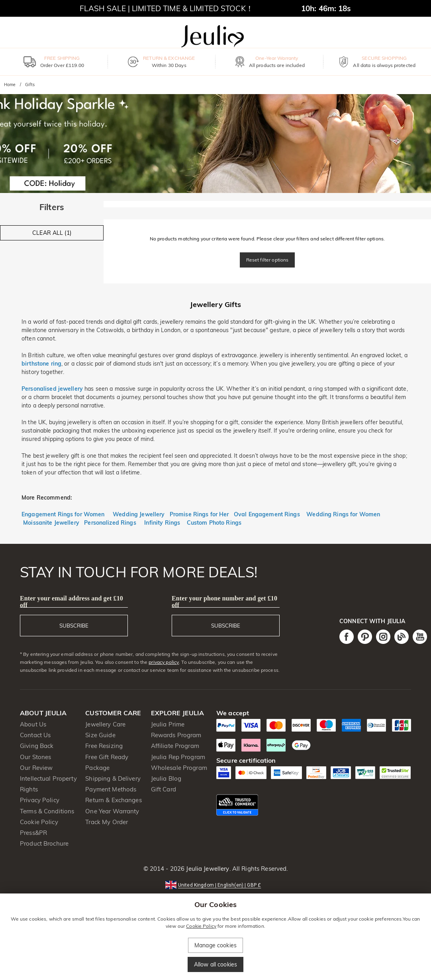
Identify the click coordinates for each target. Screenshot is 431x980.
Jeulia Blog (166, 778)
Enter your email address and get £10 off (72, 602)
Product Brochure (44, 843)
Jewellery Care (105, 724)
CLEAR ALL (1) (52, 233)
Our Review (36, 768)
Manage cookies (215, 945)
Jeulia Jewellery (207, 869)
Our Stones (35, 757)
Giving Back (37, 746)
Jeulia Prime (168, 724)
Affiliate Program (175, 746)
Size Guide (100, 735)
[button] (215, 885)
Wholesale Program (179, 768)
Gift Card (164, 789)
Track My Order (107, 822)
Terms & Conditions (47, 811)
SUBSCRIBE (74, 626)
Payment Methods (111, 789)
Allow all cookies (215, 964)
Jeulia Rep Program (178, 757)
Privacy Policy (40, 800)
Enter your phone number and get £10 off (224, 602)
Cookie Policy (39, 822)
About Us (33, 724)
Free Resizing (104, 746)
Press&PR (33, 833)
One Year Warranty (112, 811)
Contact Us (35, 735)
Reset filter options (267, 260)
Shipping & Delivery (113, 778)
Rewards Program (176, 735)
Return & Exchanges (113, 800)
